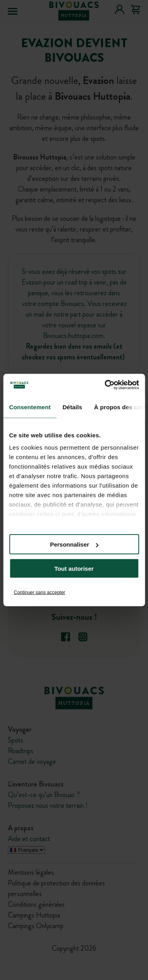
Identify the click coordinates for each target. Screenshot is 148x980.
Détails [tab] (72, 407)
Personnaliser (74, 544)
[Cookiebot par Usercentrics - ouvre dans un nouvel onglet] (105, 385)
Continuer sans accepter (39, 593)
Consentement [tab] (30, 407)
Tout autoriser (74, 569)
